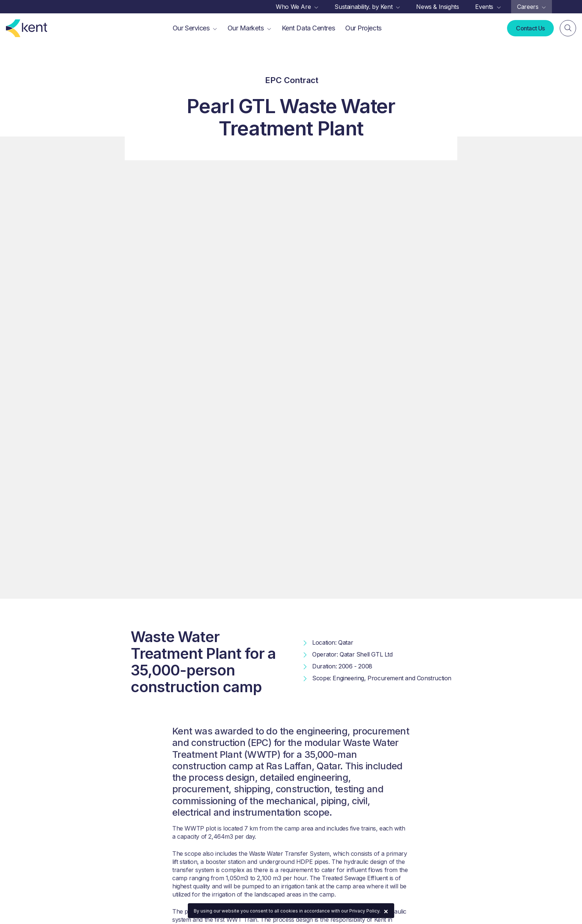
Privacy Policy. (365, 911)
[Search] (568, 28)
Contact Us (530, 28)
